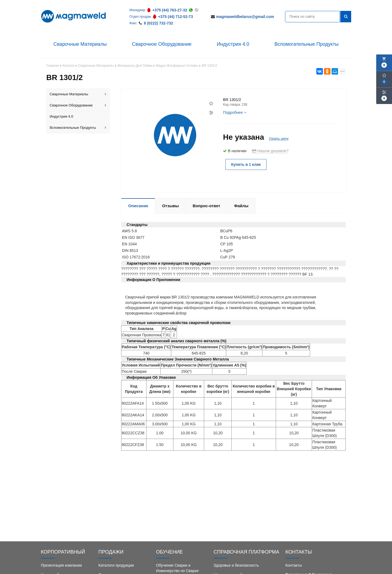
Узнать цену (279, 138)
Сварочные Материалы (80, 44)
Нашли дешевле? (270, 151)
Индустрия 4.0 (233, 44)
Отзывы (170, 206)
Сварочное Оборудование (162, 44)
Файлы (241, 206)
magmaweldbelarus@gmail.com (245, 17)
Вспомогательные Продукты (307, 44)
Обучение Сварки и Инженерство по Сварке (177, 568)
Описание (138, 206)
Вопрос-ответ (206, 206)
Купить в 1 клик (246, 164)
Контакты (294, 565)
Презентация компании (61, 565)
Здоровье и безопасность (236, 565)
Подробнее (235, 112)
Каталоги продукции (116, 565)
